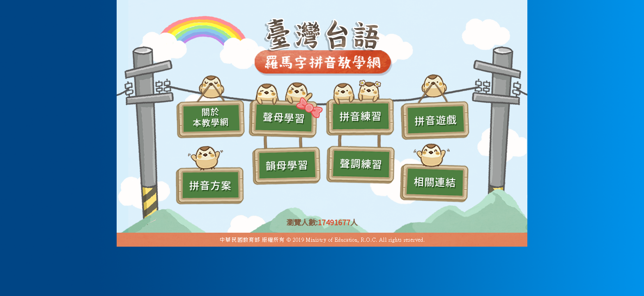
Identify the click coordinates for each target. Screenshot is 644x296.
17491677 (334, 222)
